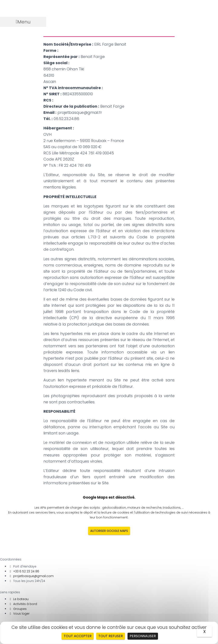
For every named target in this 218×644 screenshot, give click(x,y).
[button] (23, 22)
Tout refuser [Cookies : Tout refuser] (111, 636)
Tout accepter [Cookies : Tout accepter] (78, 636)
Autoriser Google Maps (109, 531)
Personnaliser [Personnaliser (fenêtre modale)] (143, 636)
